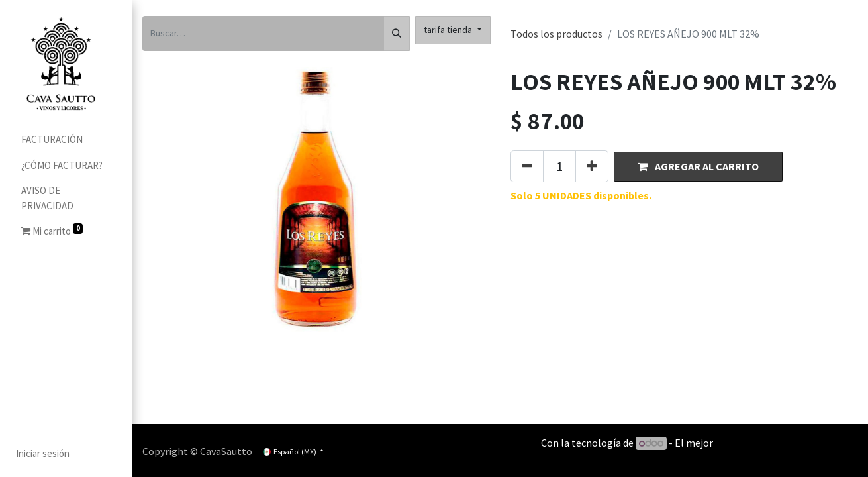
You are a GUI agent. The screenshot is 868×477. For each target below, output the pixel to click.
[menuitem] (66, 140)
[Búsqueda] (397, 33)
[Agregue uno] (592, 166)
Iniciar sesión (43, 453)
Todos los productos (556, 34)
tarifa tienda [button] (449, 30)
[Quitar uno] (527, 166)
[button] (698, 167)
